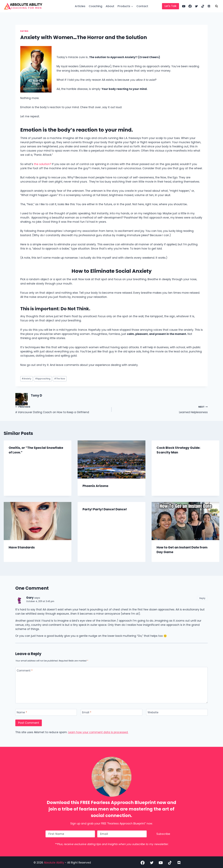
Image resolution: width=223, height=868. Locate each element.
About (110, 6)
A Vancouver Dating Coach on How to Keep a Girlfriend (62, 409)
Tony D (36, 395)
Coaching (95, 6)
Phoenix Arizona (95, 486)
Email (87, 712)
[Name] (46, 712)
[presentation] (111, 459)
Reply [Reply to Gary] (202, 598)
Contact (142, 6)
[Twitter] (196, 6)
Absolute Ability (54, 862)
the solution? (43, 164)
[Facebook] (190, 6)
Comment (25, 671)
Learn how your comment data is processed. (98, 732)
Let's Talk (171, 6)
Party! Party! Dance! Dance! (105, 509)
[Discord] (209, 6)
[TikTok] (203, 6)
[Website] (177, 712)
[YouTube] (184, 6)
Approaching (43, 379)
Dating (24, 31)
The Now (60, 379)
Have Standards (22, 547)
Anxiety (26, 379)
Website (153, 712)
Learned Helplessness (161, 409)
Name (22, 712)
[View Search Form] (216, 6)
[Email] (112, 712)
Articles (80, 6)
